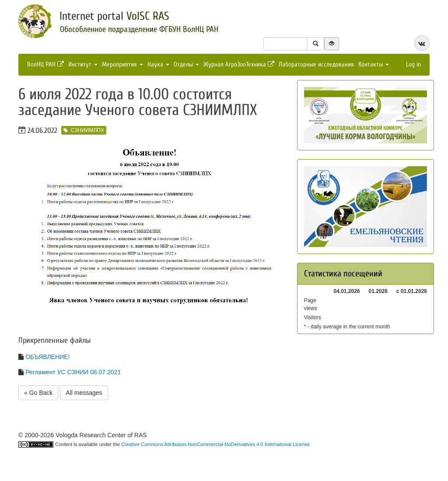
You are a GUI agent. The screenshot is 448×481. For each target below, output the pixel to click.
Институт (83, 64)
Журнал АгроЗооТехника (239, 64)
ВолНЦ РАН (45, 64)
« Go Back (38, 393)
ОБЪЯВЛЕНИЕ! (47, 357)
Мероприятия (122, 64)
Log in (413, 64)
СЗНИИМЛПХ (84, 130)
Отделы (186, 64)
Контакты (374, 64)
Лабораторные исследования (316, 64)
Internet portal (114, 16)
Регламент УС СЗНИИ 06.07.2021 (73, 372)
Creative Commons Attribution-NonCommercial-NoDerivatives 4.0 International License (215, 444)
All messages (84, 393)
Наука (158, 64)
